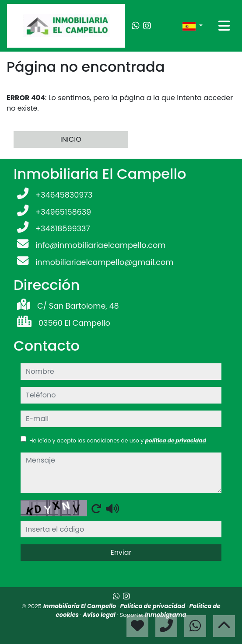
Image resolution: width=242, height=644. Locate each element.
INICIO (71, 139)
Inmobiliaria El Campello (81, 606)
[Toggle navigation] (224, 26)
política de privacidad (175, 440)
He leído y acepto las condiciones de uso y (118, 440)
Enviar (121, 552)
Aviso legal (100, 615)
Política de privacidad (154, 606)
